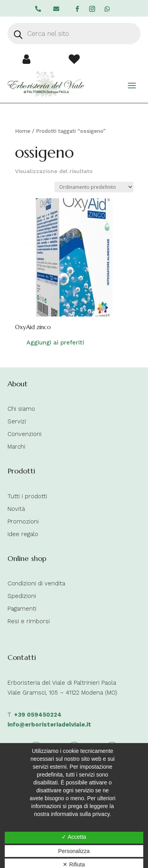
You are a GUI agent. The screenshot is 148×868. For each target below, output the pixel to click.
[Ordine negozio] (94, 187)
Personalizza (74, 851)
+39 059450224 (38, 715)
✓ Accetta (74, 837)
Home (23, 131)
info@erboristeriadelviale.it (49, 725)
